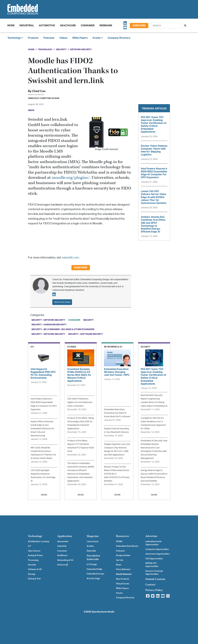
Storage (32, 574)
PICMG (119, 542)
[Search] (167, 26)
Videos (63, 38)
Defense (63, 565)
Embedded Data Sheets (127, 546)
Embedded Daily (94, 569)
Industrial (27, 26)
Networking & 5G (65, 560)
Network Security (81, 49)
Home (31, 49)
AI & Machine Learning (39, 542)
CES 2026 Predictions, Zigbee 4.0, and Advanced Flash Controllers (80, 402)
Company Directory (119, 38)
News (119, 565)
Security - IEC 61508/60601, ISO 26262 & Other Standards (63, 329)
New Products (123, 579)
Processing (33, 560)
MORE (44, 495)
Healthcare (68, 26)
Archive (90, 546)
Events (119, 593)
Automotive (47, 26)
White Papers (80, 38)
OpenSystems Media (103, 612)
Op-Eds (120, 560)
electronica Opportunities (157, 554)
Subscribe (139, 26)
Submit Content (155, 579)
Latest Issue (93, 542)
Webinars (106, 26)
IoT (30, 546)
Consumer (88, 26)
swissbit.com (70, 258)
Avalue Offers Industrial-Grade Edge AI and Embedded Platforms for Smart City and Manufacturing (42, 429)
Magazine (93, 536)
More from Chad (62, 302)
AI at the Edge (93, 579)
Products (33, 38)
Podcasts (49, 38)
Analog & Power (35, 555)
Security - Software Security (86, 334)
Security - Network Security (48, 320)
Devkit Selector (124, 574)
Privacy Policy (154, 590)
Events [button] (98, 38)
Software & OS (35, 569)
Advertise (151, 536)
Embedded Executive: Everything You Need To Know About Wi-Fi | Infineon (117, 413)
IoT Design (92, 564)
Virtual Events (123, 584)
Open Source (34, 551)
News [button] (11, 26)
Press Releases (123, 569)
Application (65, 536)
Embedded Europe (95, 574)
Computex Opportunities (157, 549)
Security (61, 49)
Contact (150, 585)
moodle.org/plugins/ (71, 178)
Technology (45, 49)
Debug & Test (34, 579)
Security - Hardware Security (49, 325)
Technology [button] (15, 38)
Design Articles (123, 555)
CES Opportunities (154, 559)
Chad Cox (39, 91)
